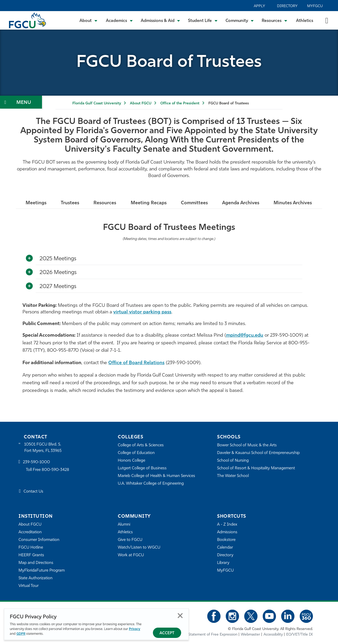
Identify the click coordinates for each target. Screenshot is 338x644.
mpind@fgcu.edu (245, 335)
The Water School (233, 476)
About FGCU (141, 103)
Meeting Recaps (149, 203)
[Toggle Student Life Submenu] (203, 20)
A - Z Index (227, 525)
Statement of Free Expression (213, 635)
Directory (287, 6)
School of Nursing (233, 461)
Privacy (135, 629)
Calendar (225, 548)
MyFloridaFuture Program (42, 571)
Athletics (305, 21)
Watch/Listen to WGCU (139, 548)
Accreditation (30, 532)
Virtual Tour (29, 586)
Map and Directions (36, 563)
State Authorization (36, 578)
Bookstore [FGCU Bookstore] (226, 540)
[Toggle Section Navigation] (21, 102)
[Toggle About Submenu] (89, 20)
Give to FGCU (130, 540)
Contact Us (33, 492)
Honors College (132, 461)
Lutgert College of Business (142, 468)
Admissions (227, 532)
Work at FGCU (131, 555)
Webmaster (250, 635)
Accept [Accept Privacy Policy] (167, 633)
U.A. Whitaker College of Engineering (151, 484)
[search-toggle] (327, 20)
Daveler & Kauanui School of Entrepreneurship (258, 453)
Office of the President (180, 103)
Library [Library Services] (223, 563)
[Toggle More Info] (29, 258)
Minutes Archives (293, 203)
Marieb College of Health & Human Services (156, 476)
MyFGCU (315, 6)
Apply (259, 6)
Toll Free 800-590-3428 (48, 470)
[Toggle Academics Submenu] (119, 20)
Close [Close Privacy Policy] (180, 616)
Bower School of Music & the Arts (247, 445)
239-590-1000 (36, 462)
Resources (105, 203)
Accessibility (273, 635)
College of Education (136, 453)
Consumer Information (39, 540)
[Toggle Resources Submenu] (274, 20)
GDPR (21, 634)
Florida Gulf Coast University (97, 103)
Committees (194, 203)
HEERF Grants (31, 555)
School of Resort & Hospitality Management (256, 468)
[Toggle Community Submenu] (240, 20)
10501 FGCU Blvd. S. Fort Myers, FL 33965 (43, 448)
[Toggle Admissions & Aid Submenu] (161, 20)
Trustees (70, 203)
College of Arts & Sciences (141, 445)
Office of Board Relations (136, 363)
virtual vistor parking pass (142, 312)
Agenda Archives (241, 203)
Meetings (36, 203)
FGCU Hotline (31, 548)
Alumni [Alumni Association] (124, 525)
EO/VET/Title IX (300, 635)
